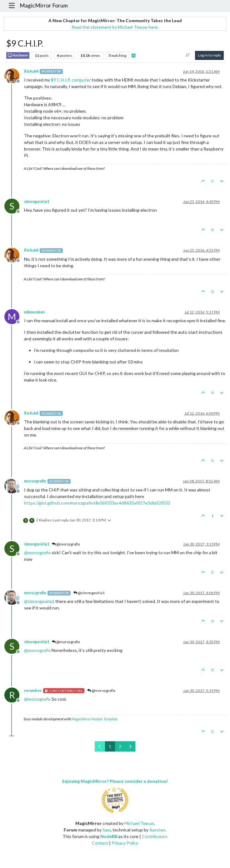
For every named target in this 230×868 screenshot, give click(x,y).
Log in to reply (209, 55)
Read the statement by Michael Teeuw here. (115, 27)
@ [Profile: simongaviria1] (39, 601)
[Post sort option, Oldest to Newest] (188, 55)
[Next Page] (130, 746)
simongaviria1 (37, 202)
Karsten (157, 830)
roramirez (33, 690)
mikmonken (34, 312)
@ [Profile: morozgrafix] (37, 552)
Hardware (18, 55)
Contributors (155, 836)
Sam (107, 830)
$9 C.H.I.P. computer (71, 80)
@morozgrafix (66, 544)
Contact (100, 843)
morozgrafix (35, 481)
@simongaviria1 (89, 593)
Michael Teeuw (139, 823)
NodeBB (109, 836)
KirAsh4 (31, 71)
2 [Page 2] (120, 746)
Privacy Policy (125, 843)
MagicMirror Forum (44, 5)
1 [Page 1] (110, 746)
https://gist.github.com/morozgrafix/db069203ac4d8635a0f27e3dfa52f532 (97, 503)
